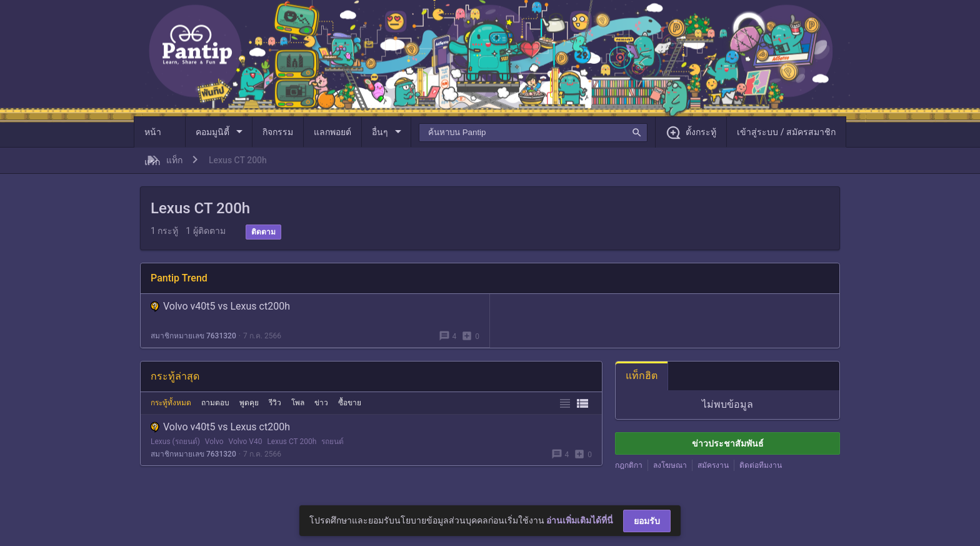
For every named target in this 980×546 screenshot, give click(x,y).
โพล (298, 403)
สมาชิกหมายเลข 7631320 (193, 336)
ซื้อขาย (350, 403)
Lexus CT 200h (292, 442)
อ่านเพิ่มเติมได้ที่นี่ (580, 520)
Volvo (214, 442)
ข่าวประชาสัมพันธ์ (728, 443)
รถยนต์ (332, 442)
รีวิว (275, 403)
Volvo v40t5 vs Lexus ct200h (220, 306)
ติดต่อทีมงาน (761, 465)
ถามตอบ (215, 403)
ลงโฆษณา (670, 465)
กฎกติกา (629, 465)
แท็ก (174, 160)
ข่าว (321, 403)
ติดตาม (263, 232)
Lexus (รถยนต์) (175, 442)
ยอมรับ (647, 521)
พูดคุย (249, 403)
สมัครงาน (713, 465)
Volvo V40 (246, 442)
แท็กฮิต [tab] (642, 376)
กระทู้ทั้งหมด (171, 403)
